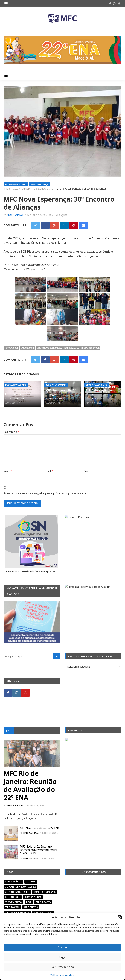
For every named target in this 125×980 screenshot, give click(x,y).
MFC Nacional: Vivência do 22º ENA (40, 828)
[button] (120, 917)
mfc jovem (12, 907)
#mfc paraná (71, 348)
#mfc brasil (28, 348)
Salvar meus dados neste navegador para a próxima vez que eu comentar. (45, 493)
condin (31, 882)
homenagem (33, 897)
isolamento (13, 902)
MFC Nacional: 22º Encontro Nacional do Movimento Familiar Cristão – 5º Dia (39, 850)
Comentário (11, 432)
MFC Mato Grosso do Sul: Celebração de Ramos (100, 390)
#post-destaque (90, 348)
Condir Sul (13, 897)
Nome (8, 471)
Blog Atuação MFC (16, 184)
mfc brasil (43, 902)
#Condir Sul (11, 348)
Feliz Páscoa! (14, 394)
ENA (9, 731)
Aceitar (62, 947)
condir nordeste (17, 892)
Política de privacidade (62, 975)
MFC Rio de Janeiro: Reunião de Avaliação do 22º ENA (30, 785)
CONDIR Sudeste (45, 892)
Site (86, 471)
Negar (63, 957)
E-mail (48, 471)
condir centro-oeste (21, 887)
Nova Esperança (39, 184)
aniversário (13, 882)
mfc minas (31, 907)
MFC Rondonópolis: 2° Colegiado (61, 392)
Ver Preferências (63, 967)
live (29, 902)
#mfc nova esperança (49, 348)
